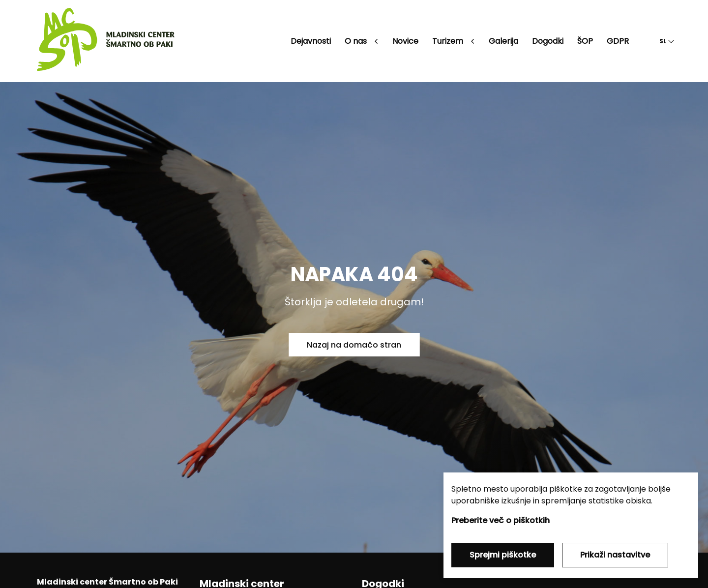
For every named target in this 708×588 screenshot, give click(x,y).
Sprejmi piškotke (503, 555)
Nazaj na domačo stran (354, 345)
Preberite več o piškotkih (501, 520)
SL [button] (663, 41)
